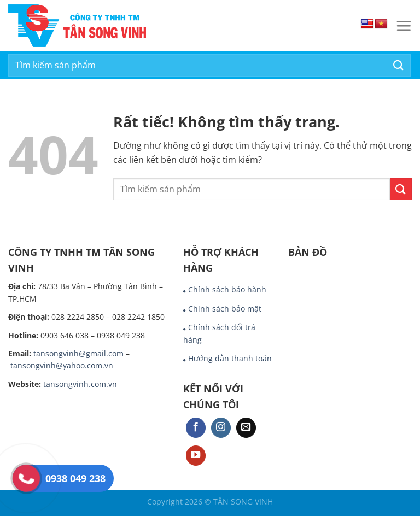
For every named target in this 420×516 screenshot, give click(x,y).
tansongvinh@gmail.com (78, 353)
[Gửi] (399, 65)
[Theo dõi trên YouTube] (196, 456)
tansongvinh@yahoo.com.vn (62, 365)
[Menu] (404, 26)
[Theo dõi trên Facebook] (196, 428)
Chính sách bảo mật (225, 309)
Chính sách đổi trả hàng (219, 333)
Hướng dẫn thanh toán (230, 358)
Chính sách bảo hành (227, 289)
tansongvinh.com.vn (80, 384)
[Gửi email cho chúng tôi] (246, 428)
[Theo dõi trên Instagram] (221, 428)
